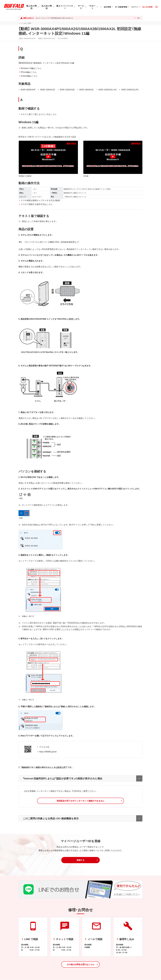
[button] (80, 801)
